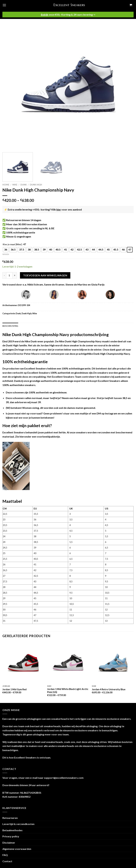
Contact (7, 861)
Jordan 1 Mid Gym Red (14, 689)
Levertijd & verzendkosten (18, 824)
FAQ (5, 855)
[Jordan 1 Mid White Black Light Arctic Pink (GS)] (68, 663)
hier (59, 209)
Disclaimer (9, 843)
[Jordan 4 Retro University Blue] (113, 663)
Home (6, 185)
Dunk (24, 185)
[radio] (6, 250)
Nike (15, 185)
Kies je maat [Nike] (12, 245)
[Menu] (4, 5)
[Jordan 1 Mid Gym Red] (23, 663)
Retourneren (10, 818)
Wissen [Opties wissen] (6, 254)
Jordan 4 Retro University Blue (109, 689)
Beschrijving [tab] (10, 326)
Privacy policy (11, 836)
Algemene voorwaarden (17, 849)
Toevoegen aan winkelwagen (45, 275)
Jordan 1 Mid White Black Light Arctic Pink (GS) (68, 691)
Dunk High (36, 185)
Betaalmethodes (12, 830)
